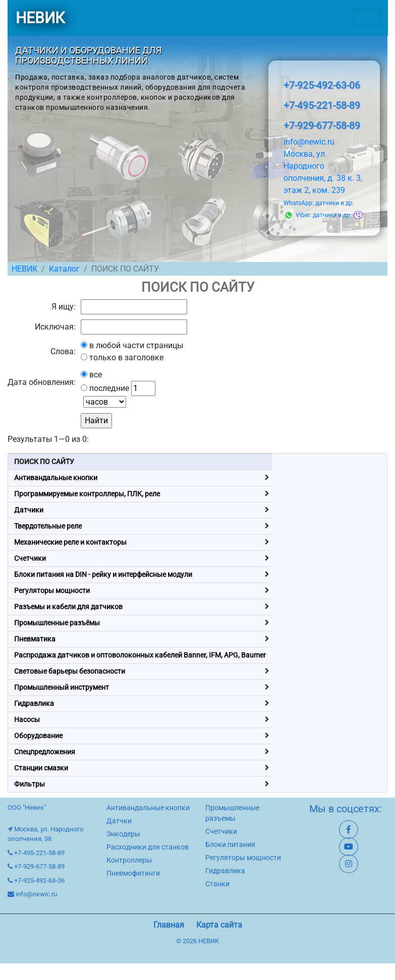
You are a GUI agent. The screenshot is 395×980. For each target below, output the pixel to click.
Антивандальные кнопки (56, 478)
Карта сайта (219, 925)
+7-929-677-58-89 (322, 126)
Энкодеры (123, 834)
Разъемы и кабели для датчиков (68, 607)
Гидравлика (34, 703)
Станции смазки (41, 768)
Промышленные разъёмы (57, 623)
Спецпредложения (45, 752)
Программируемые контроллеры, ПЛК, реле (87, 494)
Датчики (29, 510)
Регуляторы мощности (52, 591)
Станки (217, 884)
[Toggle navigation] (367, 18)
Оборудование (38, 736)
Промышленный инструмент (62, 687)
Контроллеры (129, 860)
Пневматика (35, 639)
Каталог (64, 269)
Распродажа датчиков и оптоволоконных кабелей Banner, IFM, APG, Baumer (140, 655)
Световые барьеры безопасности (70, 671)
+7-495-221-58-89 (322, 106)
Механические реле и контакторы (70, 542)
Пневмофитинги (133, 873)
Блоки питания (230, 844)
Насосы (27, 720)
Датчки (119, 821)
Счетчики (30, 558)
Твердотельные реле (48, 526)
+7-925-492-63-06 (322, 85)
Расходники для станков (148, 847)
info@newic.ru (309, 142)
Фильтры (30, 784)
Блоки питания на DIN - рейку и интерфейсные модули (103, 574)
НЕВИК (40, 18)
